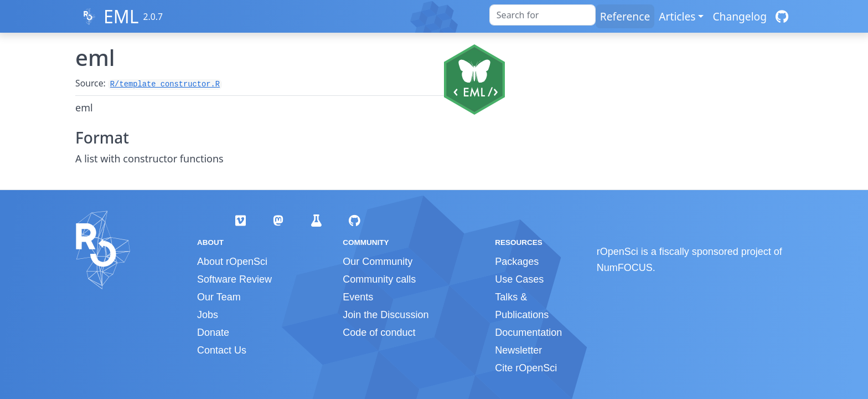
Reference (625, 16)
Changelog (740, 16)
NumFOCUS (625, 268)
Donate (213, 332)
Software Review (234, 279)
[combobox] (542, 15)
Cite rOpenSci (526, 368)
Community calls (379, 279)
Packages (517, 262)
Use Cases (519, 279)
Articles (677, 16)
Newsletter (518, 350)
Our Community (378, 262)
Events (358, 297)
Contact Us (222, 350)
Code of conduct (379, 332)
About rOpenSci (232, 262)
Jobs (208, 315)
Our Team (219, 297)
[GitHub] (782, 16)
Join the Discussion (386, 315)
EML (121, 16)
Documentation (528, 332)
